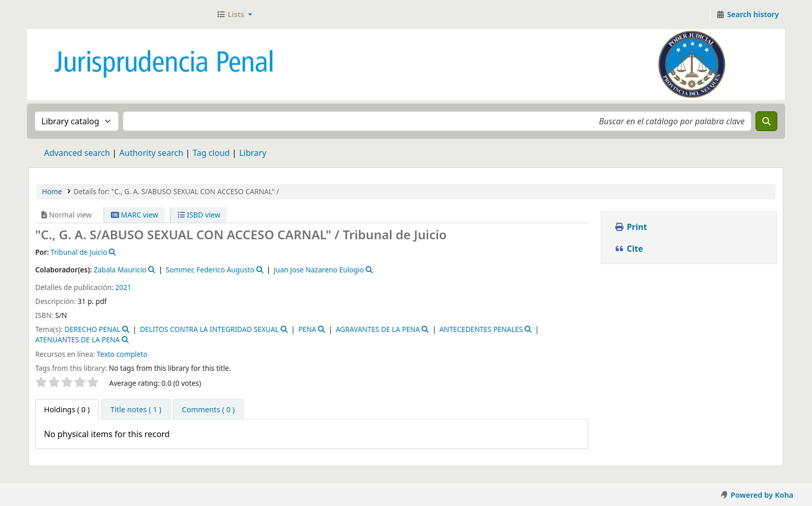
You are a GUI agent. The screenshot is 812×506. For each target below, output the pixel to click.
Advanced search (77, 153)
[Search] (766, 121)
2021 (124, 287)
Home (52, 191)
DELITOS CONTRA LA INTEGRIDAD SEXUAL (209, 329)
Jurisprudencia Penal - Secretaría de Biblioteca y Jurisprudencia (55, 15)
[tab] (136, 410)
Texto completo (122, 354)
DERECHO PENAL (92, 329)
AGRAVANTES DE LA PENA (378, 329)
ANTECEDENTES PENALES (481, 329)
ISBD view (199, 215)
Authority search (151, 153)
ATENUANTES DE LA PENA (77, 339)
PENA (307, 329)
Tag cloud (211, 153)
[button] (234, 15)
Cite (629, 249)
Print (630, 227)
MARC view (135, 215)
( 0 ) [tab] (67, 409)
